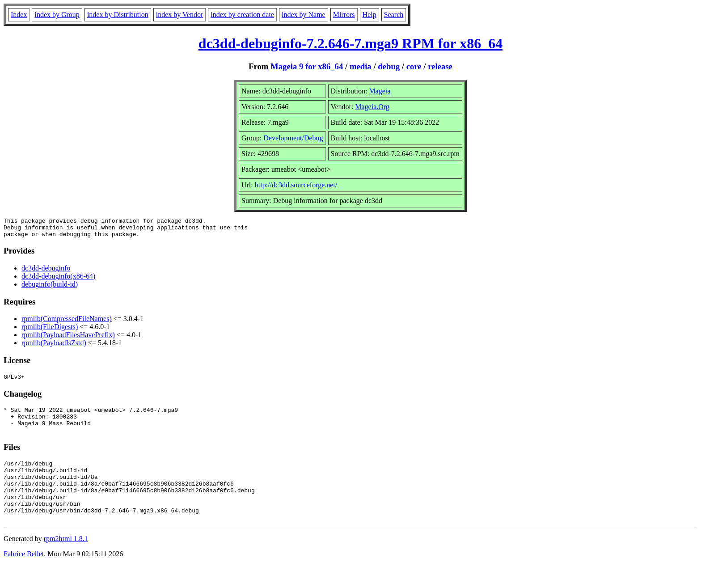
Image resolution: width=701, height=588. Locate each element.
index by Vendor (179, 15)
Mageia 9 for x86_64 (307, 66)
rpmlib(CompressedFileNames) (67, 323)
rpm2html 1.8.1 (66, 561)
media (361, 66)
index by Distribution (118, 15)
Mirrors (344, 15)
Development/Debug (293, 138)
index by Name (304, 15)
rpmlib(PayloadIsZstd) (54, 347)
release (440, 66)
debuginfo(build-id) (50, 288)
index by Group (57, 15)
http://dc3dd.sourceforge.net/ (296, 185)
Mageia (380, 91)
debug (389, 66)
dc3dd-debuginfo (46, 272)
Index (19, 15)
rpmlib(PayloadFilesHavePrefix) (68, 339)
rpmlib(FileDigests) (50, 331)
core (414, 66)
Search (394, 15)
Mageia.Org (372, 107)
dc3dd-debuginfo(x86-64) (58, 280)
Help (370, 15)
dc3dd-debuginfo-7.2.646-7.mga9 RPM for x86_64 (350, 43)
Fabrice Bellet (24, 577)
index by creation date (242, 15)
